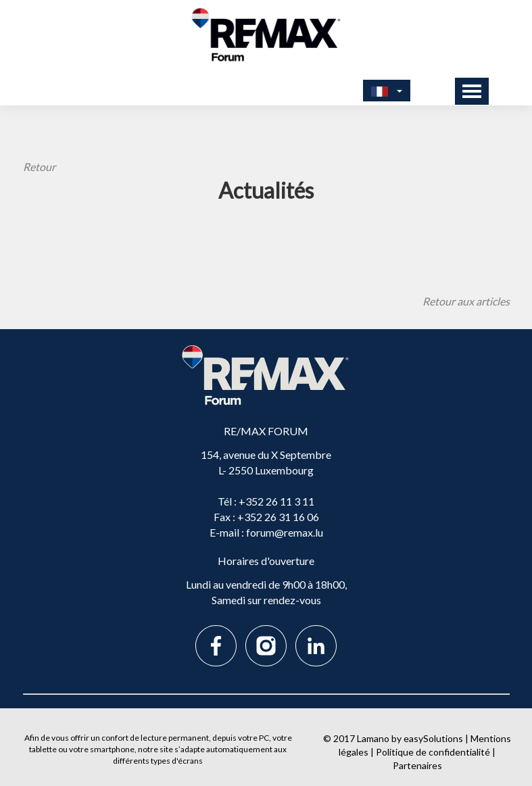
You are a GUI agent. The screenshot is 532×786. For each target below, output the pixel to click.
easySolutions (433, 738)
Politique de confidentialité (433, 752)
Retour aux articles (466, 301)
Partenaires (417, 765)
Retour (39, 167)
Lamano (373, 738)
